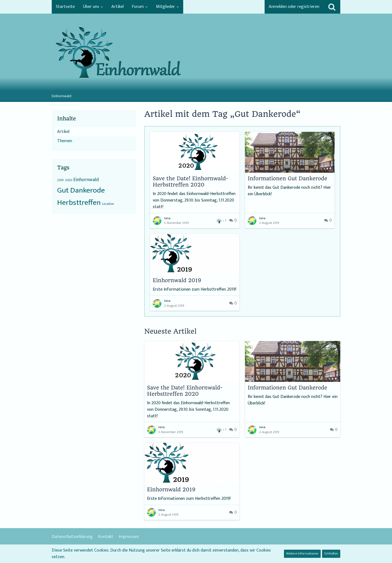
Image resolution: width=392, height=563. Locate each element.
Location (108, 204)
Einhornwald (86, 180)
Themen (65, 141)
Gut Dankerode (81, 190)
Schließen (331, 553)
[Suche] (332, 7)
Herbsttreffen (79, 203)
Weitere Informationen (302, 553)
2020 (69, 180)
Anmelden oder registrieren (294, 7)
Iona (167, 218)
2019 (60, 180)
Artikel (63, 132)
